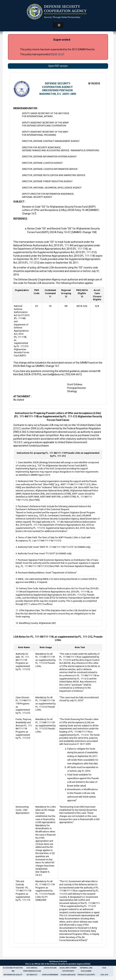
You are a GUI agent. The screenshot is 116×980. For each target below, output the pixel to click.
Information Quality (13, 975)
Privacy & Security (86, 975)
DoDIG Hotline (50, 968)
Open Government (50, 975)
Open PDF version (58, 66)
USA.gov (104, 975)
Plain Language (68, 975)
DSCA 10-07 (57, 54)
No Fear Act (32, 975)
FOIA (104, 968)
